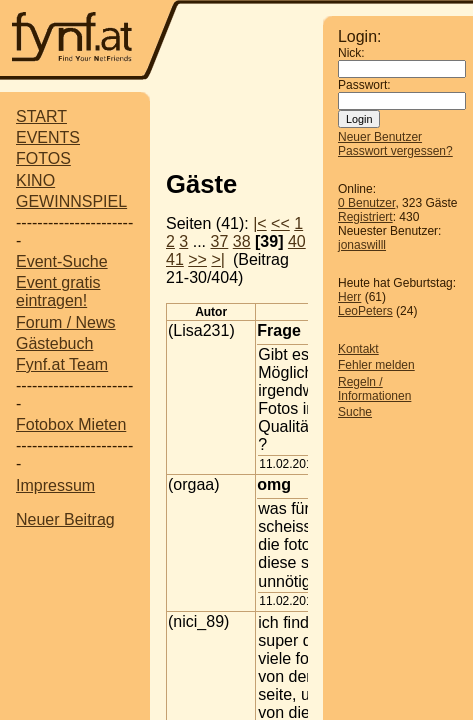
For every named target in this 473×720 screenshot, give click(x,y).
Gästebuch (54, 343)
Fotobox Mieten (71, 424)
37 (220, 241)
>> (197, 259)
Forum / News (66, 322)
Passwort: (364, 85)
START (41, 116)
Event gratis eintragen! (58, 291)
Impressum (55, 485)
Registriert (365, 217)
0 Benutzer (366, 203)
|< (260, 223)
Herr (349, 297)
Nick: (351, 53)
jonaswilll (362, 245)
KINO (35, 180)
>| (218, 259)
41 (175, 259)
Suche (355, 412)
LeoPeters (365, 311)
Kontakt (358, 349)
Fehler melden (376, 365)
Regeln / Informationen (374, 389)
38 (242, 241)
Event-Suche (62, 261)
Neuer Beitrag (65, 519)
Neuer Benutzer (380, 137)
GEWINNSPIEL (71, 201)
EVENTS (48, 137)
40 (297, 241)
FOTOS (43, 158)
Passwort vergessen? (395, 151)
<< (280, 223)
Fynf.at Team (62, 364)
